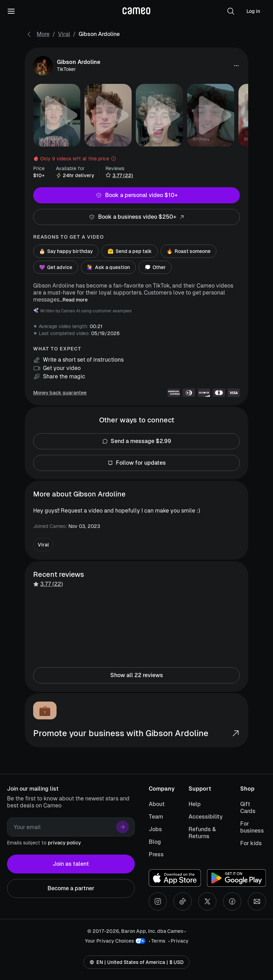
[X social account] (207, 901)
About (157, 804)
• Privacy (178, 941)
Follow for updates (136, 463)
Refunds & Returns (202, 833)
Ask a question (108, 267)
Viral (64, 34)
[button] (231, 11)
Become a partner (71, 888)
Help (195, 804)
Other (155, 267)
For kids (251, 843)
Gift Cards (248, 808)
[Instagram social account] (158, 901)
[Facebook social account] (232, 901)
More (43, 34)
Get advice (56, 267)
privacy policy (64, 843)
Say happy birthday (66, 251)
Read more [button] (75, 300)
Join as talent (71, 864)
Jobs (155, 829)
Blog (155, 842)
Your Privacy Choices (109, 941)
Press (156, 854)
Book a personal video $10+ (136, 195)
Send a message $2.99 (136, 441)
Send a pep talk (130, 251)
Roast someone (189, 251)
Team (156, 817)
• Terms (157, 941)
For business (252, 827)
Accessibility (206, 817)
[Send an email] (257, 901)
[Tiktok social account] (183, 901)
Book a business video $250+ (136, 217)
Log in (253, 11)
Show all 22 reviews (136, 675)
